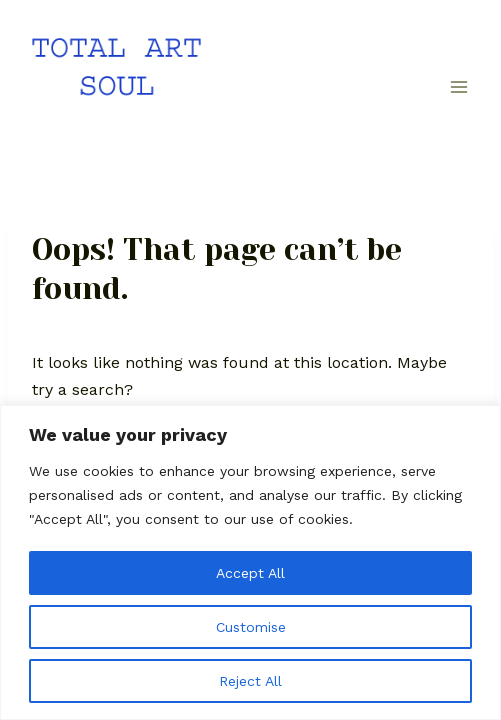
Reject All (250, 681)
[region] (250, 562)
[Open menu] (458, 87)
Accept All (250, 573)
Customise (251, 627)
